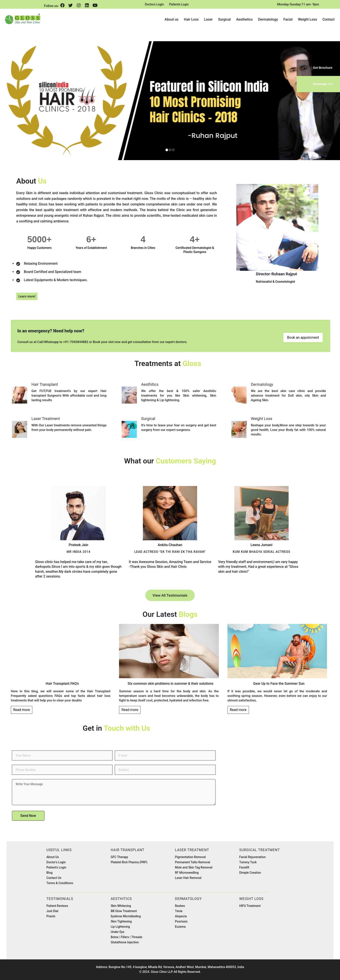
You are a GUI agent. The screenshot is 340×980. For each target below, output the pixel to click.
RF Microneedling (187, 873)
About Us (53, 857)
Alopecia (181, 916)
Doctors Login (154, 4)
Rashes (180, 906)
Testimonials (60, 899)
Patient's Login (56, 867)
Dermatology (268, 19)
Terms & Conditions (60, 883)
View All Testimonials (170, 595)
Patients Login (179, 4)
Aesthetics (244, 19)
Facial (288, 19)
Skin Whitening (121, 906)
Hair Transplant (127, 850)
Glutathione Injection (125, 942)
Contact (329, 19)
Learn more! (27, 296)
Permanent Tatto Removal (193, 862)
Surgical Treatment (259, 850)
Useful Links (59, 850)
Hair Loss (191, 19)
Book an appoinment (303, 337)
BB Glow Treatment (124, 911)
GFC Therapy (119, 857)
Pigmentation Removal (190, 857)
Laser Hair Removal (188, 878)
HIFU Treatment (250, 906)
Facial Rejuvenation (252, 857)
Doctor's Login (56, 862)
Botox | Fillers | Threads (126, 937)
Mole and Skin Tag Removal (194, 867)
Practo (51, 916)
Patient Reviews (57, 906)
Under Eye (117, 932)
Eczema (180, 927)
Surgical (224, 19)
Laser (208, 19)
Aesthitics (121, 899)
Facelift (244, 867)
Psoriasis (181, 921)
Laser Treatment (192, 850)
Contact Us (54, 878)
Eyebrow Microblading (126, 916)
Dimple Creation (250, 873)
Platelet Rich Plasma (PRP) (129, 862)
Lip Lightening (120, 927)
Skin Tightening (121, 921)
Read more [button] (22, 710)
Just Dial (52, 911)
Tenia (179, 911)
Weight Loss (307, 19)
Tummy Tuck (248, 862)
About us (172, 19)
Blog (49, 873)
